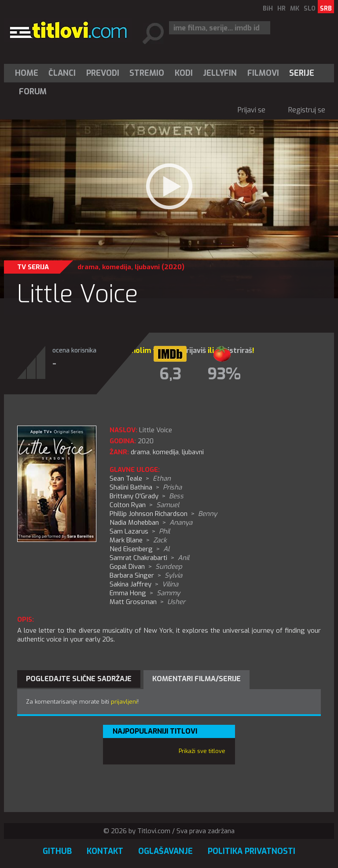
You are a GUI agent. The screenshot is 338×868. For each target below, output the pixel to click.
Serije (302, 73)
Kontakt (105, 851)
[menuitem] (29, 73)
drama (88, 267)
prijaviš (194, 351)
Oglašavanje (165, 851)
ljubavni (147, 267)
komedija (117, 267)
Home (27, 73)
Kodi (184, 73)
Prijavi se (252, 110)
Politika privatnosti (252, 851)
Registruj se (307, 110)
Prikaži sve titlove (202, 751)
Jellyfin (220, 73)
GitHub (57, 851)
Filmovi (263, 73)
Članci (62, 73)
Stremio (147, 73)
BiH (268, 9)
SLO (310, 9)
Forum (33, 92)
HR (281, 9)
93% (224, 374)
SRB (326, 9)
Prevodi (103, 73)
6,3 (170, 374)
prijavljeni (124, 702)
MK (295, 9)
